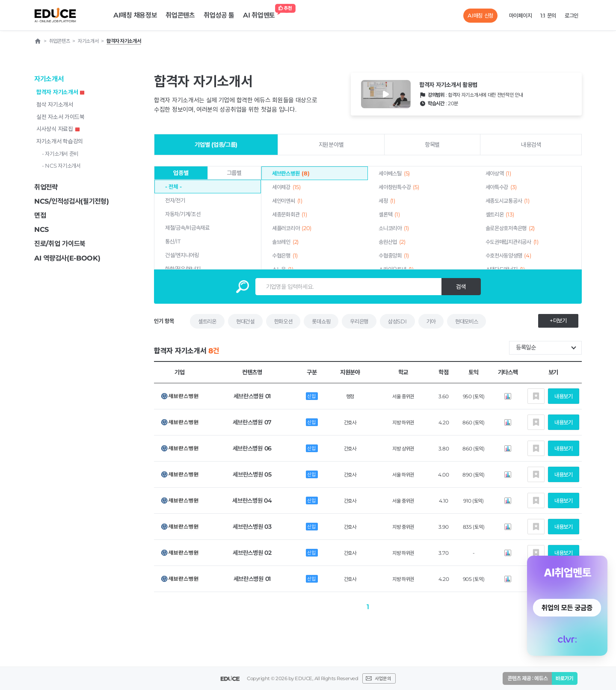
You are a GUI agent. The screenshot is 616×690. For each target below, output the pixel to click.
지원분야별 (331, 145)
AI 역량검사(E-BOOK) (67, 258)
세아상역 (498, 173)
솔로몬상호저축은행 (510, 228)
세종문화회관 (289, 214)
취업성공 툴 (219, 15)
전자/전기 (175, 200)
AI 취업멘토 (261, 13)
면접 (40, 215)
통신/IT (173, 241)
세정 (387, 201)
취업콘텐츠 (180, 15)
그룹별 (234, 173)
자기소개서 (49, 79)
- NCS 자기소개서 (61, 166)
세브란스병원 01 (252, 396)
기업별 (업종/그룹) (216, 145)
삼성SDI (397, 321)
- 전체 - (173, 187)
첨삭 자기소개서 (55, 104)
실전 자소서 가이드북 (61, 117)
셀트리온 (500, 214)
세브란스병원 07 (252, 422)
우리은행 (359, 321)
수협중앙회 (394, 255)
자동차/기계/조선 (183, 214)
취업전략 (46, 187)
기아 (431, 321)
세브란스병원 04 (252, 500)
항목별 (432, 145)
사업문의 (383, 678)
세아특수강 (501, 187)
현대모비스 (467, 321)
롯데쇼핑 (321, 321)
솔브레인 (285, 242)
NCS (41, 230)
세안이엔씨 (287, 201)
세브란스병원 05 (252, 474)
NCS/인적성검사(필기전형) (72, 201)
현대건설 (245, 321)
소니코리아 (394, 228)
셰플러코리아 (292, 228)
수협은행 (285, 255)
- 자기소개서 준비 (60, 154)
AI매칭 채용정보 (135, 15)
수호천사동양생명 (508, 255)
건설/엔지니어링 (182, 255)
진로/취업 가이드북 (60, 244)
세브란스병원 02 (252, 553)
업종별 (181, 173)
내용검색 (531, 145)
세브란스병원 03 (252, 527)
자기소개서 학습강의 (60, 141)
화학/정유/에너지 (183, 269)
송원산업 (392, 242)
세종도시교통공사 (508, 201)
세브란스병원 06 (252, 448)
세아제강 (286, 187)
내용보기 (564, 396)
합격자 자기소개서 (60, 92)
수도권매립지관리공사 (512, 242)
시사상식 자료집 (58, 129)
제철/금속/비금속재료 (187, 228)
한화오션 (283, 321)
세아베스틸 (394, 173)
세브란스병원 (291, 173)
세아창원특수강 (399, 187)
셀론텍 (389, 214)
